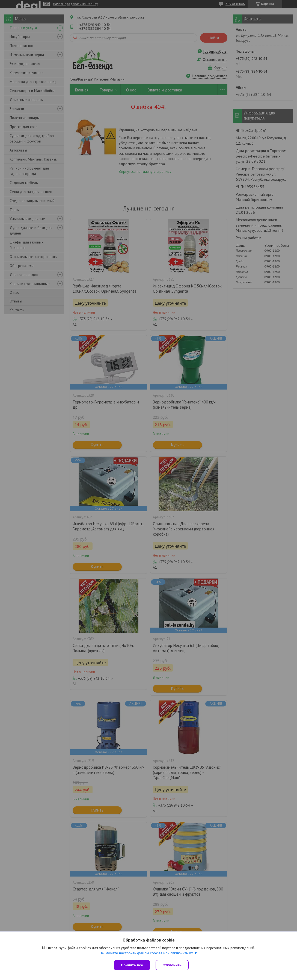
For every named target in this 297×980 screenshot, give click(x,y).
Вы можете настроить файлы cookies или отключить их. (147, 953)
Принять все (132, 965)
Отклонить (172, 965)
